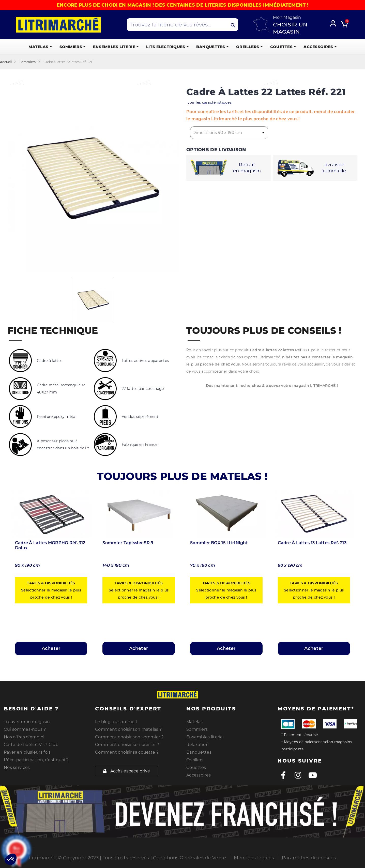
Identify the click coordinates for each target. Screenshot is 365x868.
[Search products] (183, 25)
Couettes (196, 767)
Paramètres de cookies (309, 858)
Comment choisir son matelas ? (128, 729)
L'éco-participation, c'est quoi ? (36, 760)
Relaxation (197, 745)
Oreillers (195, 760)
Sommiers (197, 729)
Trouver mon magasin (27, 722)
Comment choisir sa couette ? (127, 752)
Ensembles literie (205, 737)
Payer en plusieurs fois (27, 752)
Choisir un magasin (290, 28)
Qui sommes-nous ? (25, 729)
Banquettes (199, 752)
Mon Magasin (287, 17)
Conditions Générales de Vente (189, 858)
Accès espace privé (127, 771)
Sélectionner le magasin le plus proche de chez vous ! (51, 590)
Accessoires (199, 775)
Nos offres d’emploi (24, 737)
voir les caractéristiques (210, 102)
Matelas (194, 722)
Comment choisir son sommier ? (129, 737)
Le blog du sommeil (116, 722)
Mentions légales (254, 858)
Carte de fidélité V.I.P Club (31, 745)
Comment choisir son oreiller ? (127, 745)
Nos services (17, 767)
